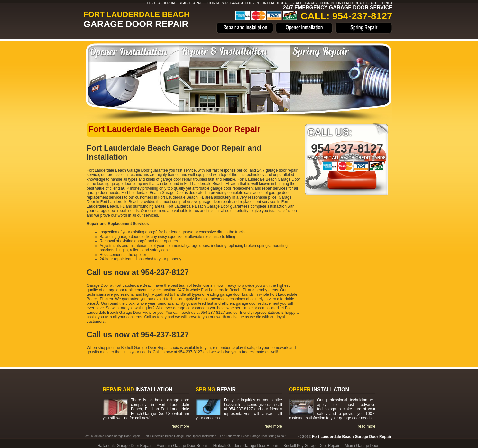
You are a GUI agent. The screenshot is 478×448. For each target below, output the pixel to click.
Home (245, 28)
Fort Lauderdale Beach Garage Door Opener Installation (180, 436)
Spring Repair (363, 28)
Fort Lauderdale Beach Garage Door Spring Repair (253, 436)
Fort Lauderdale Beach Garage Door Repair (112, 436)
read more (180, 426)
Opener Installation (304, 28)
